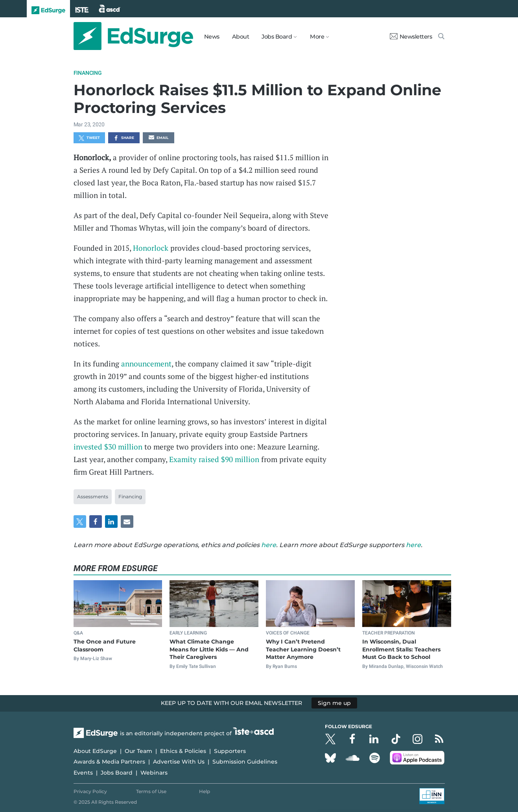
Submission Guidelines (245, 762)
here (269, 545)
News (212, 37)
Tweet (89, 138)
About (241, 37)
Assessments (93, 497)
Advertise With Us (179, 762)
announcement (146, 363)
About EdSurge (95, 751)
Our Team (138, 751)
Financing (88, 73)
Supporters (230, 751)
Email (159, 138)
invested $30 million (108, 447)
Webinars (154, 773)
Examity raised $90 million (214, 459)
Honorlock (151, 248)
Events (83, 773)
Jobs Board (117, 773)
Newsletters (411, 37)
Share (124, 138)
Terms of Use (151, 791)
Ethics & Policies (183, 751)
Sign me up (334, 703)
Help (205, 791)
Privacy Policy (90, 791)
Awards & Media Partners (109, 762)
